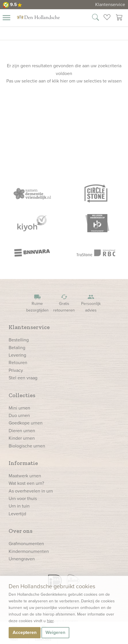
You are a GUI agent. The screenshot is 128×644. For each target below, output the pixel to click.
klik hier (60, 81)
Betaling (17, 348)
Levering (17, 355)
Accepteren (25, 632)
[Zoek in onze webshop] (95, 18)
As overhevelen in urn (31, 491)
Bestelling (19, 340)
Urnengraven (22, 559)
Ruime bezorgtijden (37, 303)
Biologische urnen (27, 446)
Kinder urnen (22, 438)
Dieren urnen (22, 431)
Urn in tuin (19, 506)
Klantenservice (110, 4)
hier (50, 621)
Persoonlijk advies (91, 303)
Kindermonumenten (29, 551)
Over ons (21, 531)
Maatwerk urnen (25, 476)
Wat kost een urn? (26, 483)
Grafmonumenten (26, 544)
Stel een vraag (23, 378)
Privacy (16, 370)
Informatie (23, 463)
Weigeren (55, 632)
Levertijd (17, 514)
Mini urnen (19, 408)
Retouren (18, 363)
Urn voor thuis (23, 498)
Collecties (22, 395)
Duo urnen (19, 415)
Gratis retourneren (64, 303)
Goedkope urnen (26, 423)
